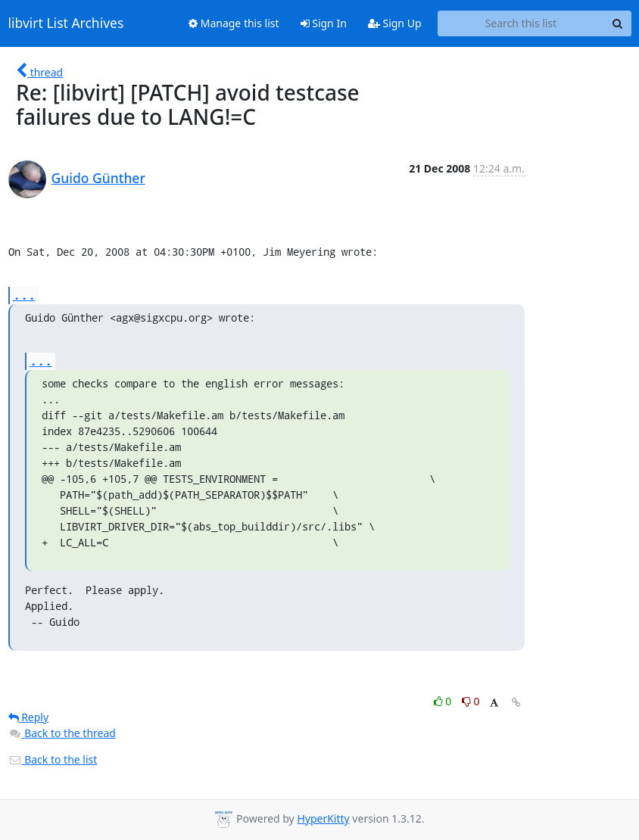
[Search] (618, 23)
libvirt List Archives (66, 23)
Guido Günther (98, 178)
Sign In (324, 23)
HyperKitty (323, 818)
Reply (29, 717)
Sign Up (395, 23)
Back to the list (53, 759)
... (24, 295)
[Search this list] (521, 23)
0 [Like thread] (444, 701)
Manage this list (234, 23)
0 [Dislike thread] (471, 701)
